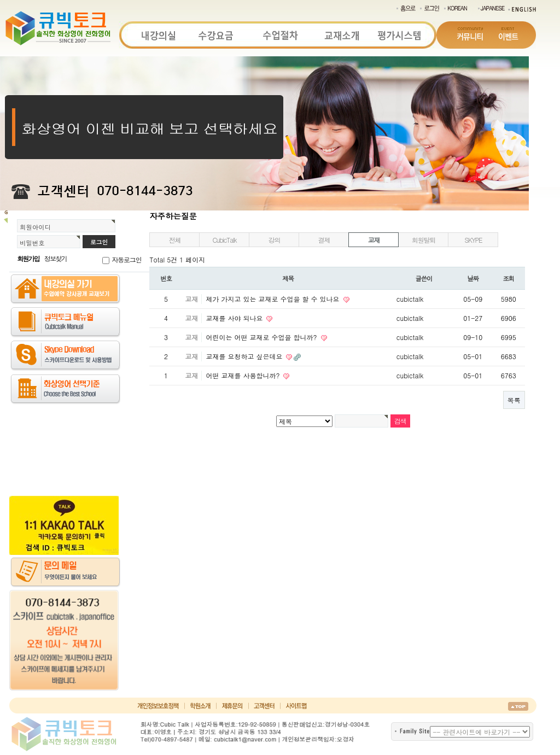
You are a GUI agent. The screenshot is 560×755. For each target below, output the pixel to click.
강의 (275, 240)
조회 (509, 278)
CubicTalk (224, 240)
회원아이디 (35, 227)
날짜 (473, 278)
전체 (175, 240)
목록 (514, 400)
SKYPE (473, 240)
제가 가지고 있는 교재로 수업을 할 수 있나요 (273, 299)
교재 (374, 240)
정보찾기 (56, 258)
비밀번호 (32, 243)
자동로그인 (126, 259)
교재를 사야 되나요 (235, 318)
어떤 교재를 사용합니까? (244, 375)
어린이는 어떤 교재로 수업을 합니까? (262, 337)
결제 (324, 240)
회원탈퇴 (424, 240)
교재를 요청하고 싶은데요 (245, 356)
